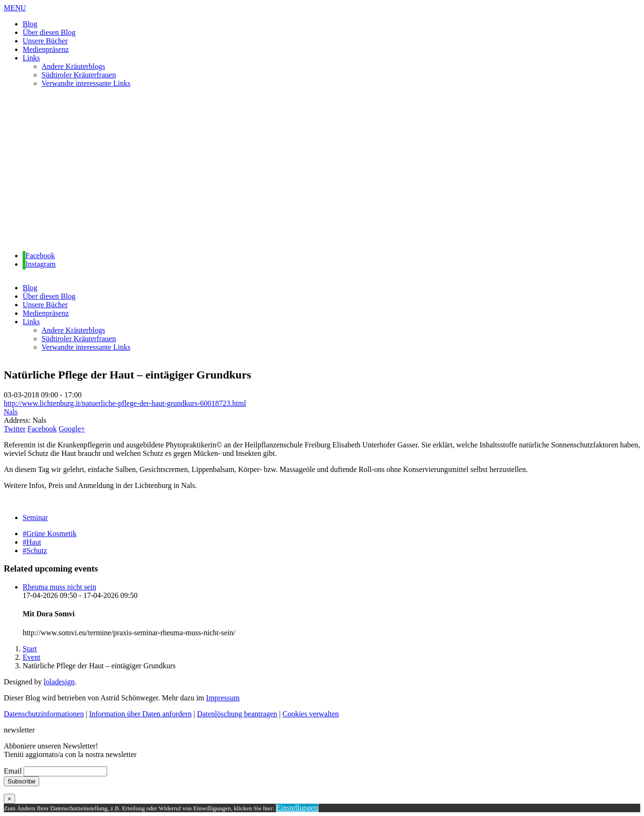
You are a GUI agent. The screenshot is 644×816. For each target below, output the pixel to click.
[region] (322, 170)
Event (31, 657)
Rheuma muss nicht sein (59, 587)
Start (30, 649)
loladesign (59, 682)
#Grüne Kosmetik (50, 534)
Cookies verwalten (311, 714)
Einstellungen (297, 808)
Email (13, 771)
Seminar (35, 517)
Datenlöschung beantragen (237, 714)
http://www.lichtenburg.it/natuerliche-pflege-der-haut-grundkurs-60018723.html (125, 403)
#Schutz (35, 551)
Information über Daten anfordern (140, 714)
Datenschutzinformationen (44, 714)
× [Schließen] (9, 799)
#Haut (32, 542)
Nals (11, 412)
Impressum (223, 698)
